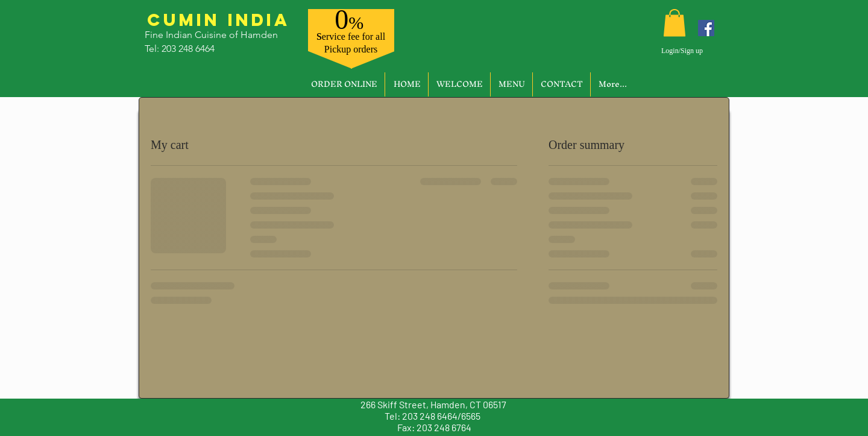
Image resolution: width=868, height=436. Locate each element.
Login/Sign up (682, 51)
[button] (675, 23)
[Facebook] (706, 28)
